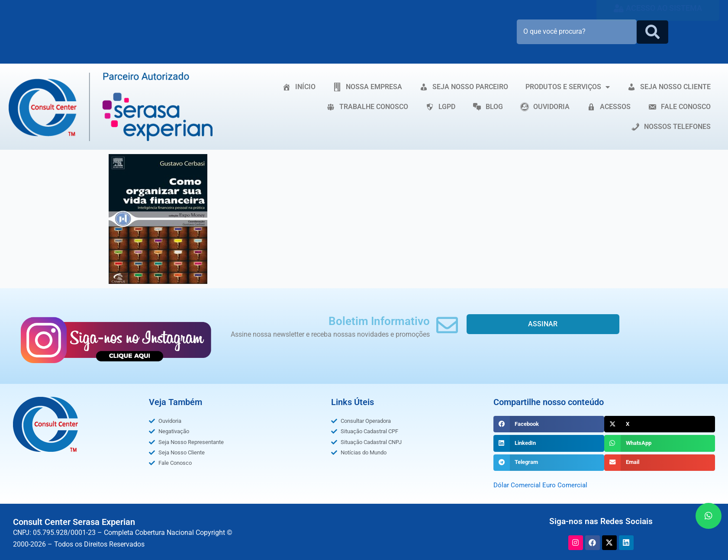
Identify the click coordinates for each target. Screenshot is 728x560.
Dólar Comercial (518, 485)
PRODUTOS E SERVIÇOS (568, 87)
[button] (549, 424)
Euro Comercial (567, 485)
